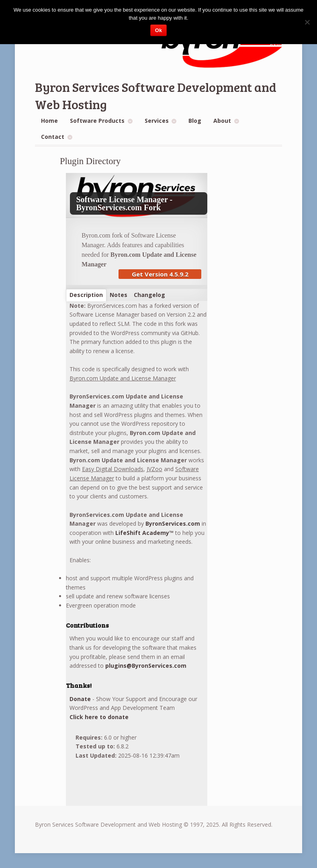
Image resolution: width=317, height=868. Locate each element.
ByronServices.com (173, 523)
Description (86, 295)
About (222, 121)
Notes (119, 295)
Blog (195, 121)
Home (49, 121)
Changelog (149, 295)
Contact (53, 137)
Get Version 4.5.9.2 (160, 274)
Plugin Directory (90, 161)
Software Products (97, 121)
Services (157, 121)
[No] (307, 22)
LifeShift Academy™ (144, 533)
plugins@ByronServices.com (146, 666)
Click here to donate (99, 717)
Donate (80, 699)
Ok (158, 30)
